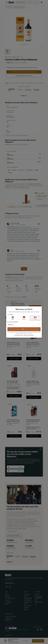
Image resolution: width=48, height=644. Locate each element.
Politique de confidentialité (29, 335)
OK (24, 329)
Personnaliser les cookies (19, 335)
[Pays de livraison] (24, 325)
